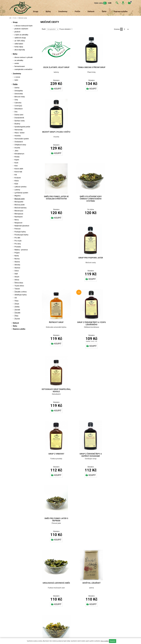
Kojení (17, 160)
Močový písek (20, 205)
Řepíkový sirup (54, 195)
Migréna (17, 196)
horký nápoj (19, 47)
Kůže (16, 184)
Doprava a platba (121, 11)
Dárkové (91, 11)
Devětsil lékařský (86, 325)
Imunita (17, 148)
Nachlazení (19, 217)
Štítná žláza (19, 283)
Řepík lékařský (54, 454)
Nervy (17, 220)
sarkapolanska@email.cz (21, 577)
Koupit (54, 88)
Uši (16, 298)
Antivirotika (19, 94)
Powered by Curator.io (90, 614)
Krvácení (18, 178)
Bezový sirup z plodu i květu (118, 68)
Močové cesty (23, 18)
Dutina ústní (19, 115)
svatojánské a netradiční (23, 69)
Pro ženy (18, 244)
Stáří (16, 274)
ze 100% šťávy (20, 41)
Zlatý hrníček (118, 325)
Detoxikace (19, 109)
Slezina (17, 262)
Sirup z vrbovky (54, 261)
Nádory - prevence (21, 250)
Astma (17, 88)
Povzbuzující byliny (21, 235)
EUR (110, 3)
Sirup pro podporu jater (118, 131)
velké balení (19, 44)
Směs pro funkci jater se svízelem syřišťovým (54, 132)
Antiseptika (19, 91)
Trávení (17, 289)
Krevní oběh (19, 169)
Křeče (17, 181)
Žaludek (17, 313)
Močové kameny (20, 208)
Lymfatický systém (21, 193)
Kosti (16, 163)
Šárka (104, 11)
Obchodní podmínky (44, 583)
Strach (17, 277)
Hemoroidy (19, 130)
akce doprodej (20, 50)
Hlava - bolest (19, 133)
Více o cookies (105, 641)
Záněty (17, 307)
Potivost (18, 229)
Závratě (17, 310)
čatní (16, 80)
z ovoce (17, 77)
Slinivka (17, 265)
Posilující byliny (20, 232)
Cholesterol (19, 142)
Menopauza (19, 214)
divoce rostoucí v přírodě (23, 57)
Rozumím (113, 641)
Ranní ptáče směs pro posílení (86, 521)
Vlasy (16, 301)
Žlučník (17, 319)
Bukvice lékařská (86, 390)
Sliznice (17, 268)
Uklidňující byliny (21, 295)
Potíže (77, 11)
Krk (16, 175)
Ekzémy (17, 124)
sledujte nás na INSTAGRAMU (120, 576)
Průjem (17, 253)
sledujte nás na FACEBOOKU (88, 630)
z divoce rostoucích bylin (24, 26)
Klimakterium (19, 154)
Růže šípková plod (54, 520)
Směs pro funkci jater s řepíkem (118, 262)
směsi (17, 63)
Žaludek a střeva (21, 292)
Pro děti (17, 238)
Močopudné (19, 202)
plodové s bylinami (21, 29)
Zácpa (17, 304)
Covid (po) (18, 106)
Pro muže (18, 241)
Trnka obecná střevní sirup (86, 68)
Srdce (17, 271)
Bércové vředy (20, 97)
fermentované (20, 66)
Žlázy (16, 316)
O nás (39, 577)
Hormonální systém (22, 139)
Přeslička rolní (118, 390)
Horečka (18, 136)
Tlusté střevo (19, 286)
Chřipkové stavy (20, 145)
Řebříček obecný (118, 454)
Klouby (17, 157)
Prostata (18, 247)
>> (128, 29)
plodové (17, 32)
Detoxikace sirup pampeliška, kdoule (118, 196)
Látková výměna (20, 187)
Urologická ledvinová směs (54, 327)
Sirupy (36, 11)
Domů (39, 574)
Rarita (17, 256)
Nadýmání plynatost (22, 226)
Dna (16, 112)
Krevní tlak (18, 172)
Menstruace (19, 211)
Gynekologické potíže (22, 127)
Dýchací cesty (20, 121)
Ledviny (17, 190)
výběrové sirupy (20, 38)
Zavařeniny (63, 11)
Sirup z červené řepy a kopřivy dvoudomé (86, 262)
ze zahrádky (19, 60)
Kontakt (40, 580)
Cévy (16, 100)
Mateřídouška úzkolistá (86, 454)
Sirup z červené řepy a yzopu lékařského (86, 196)
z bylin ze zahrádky (21, 35)
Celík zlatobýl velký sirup (54, 68)
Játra (16, 151)
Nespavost (18, 223)
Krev (16, 166)
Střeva (17, 280)
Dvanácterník (19, 118)
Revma (17, 259)
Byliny (48, 11)
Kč (105, 3)
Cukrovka (18, 103)
